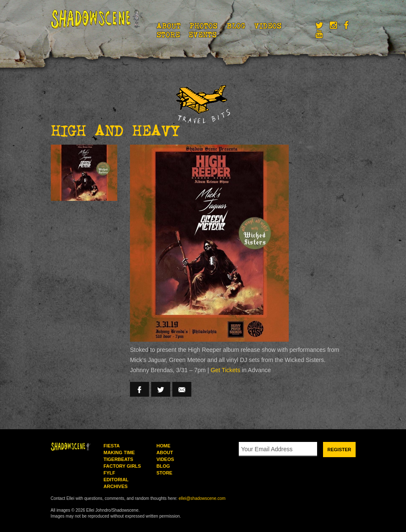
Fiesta (112, 446)
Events (203, 35)
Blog (236, 26)
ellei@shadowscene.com (202, 498)
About (169, 26)
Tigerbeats (119, 459)
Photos (203, 26)
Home (164, 446)
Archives (116, 486)
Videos (268, 26)
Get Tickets (225, 370)
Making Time (119, 452)
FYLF (110, 473)
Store (168, 35)
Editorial (116, 480)
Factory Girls (122, 466)
